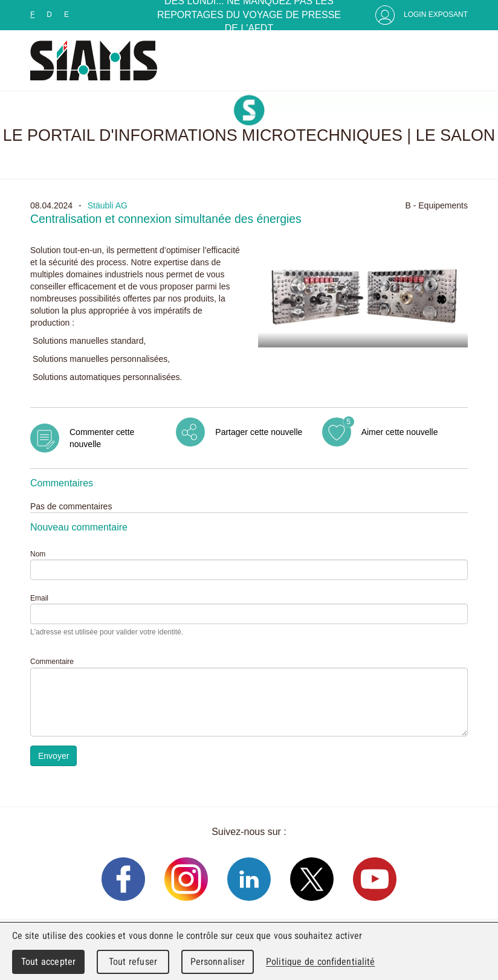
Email (39, 598)
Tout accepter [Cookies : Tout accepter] (48, 962)
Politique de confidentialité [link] (320, 962)
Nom (38, 554)
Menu (456, 60)
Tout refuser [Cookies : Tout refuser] (133, 962)
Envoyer (53, 756)
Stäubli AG (108, 205)
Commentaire (52, 662)
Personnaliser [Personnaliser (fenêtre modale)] (218, 962)
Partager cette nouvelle (259, 432)
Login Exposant (436, 15)
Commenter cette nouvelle (102, 438)
